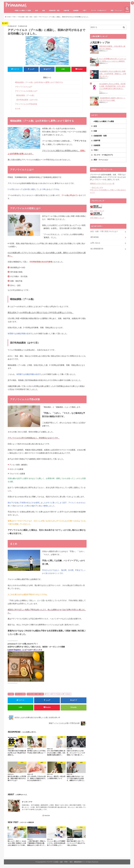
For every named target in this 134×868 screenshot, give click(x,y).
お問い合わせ (95, 243)
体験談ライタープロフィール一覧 (102, 184)
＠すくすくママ (97, 188)
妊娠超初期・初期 (54, 11)
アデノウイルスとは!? (24, 87)
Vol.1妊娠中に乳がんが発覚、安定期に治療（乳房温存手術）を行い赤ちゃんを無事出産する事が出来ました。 (112, 87)
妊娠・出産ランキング (97, 211)
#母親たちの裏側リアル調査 (23, 11)
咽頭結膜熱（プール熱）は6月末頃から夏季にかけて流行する (39, 82)
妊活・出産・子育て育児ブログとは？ (104, 231)
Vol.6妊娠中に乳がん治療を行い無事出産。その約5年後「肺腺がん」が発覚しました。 (113, 74)
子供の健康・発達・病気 (36, 694)
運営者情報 (95, 237)
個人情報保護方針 (97, 249)
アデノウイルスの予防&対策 (26, 104)
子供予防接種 (57, 694)
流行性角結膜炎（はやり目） (28, 100)
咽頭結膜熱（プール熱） (26, 95)
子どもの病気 (21, 694)
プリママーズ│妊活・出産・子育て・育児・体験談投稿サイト (66, 862)
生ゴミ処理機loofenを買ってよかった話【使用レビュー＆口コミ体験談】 (113, 60)
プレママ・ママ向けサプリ (99, 11)
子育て (85, 11)
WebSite (47, 815)
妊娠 (43, 11)
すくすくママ (27, 802)
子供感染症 (67, 694)
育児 (48, 694)
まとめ (18, 109)
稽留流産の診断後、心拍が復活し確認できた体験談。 (112, 47)
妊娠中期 (66, 11)
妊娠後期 (76, 11)
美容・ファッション (117, 11)
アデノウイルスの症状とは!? (26, 91)
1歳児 (12, 694)
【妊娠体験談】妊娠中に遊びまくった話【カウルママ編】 (112, 99)
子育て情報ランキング (97, 218)
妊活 (37, 11)
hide (49, 78)
